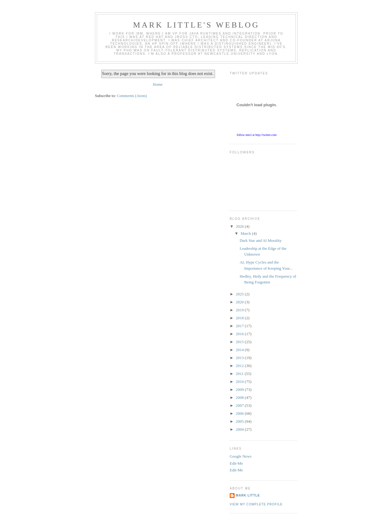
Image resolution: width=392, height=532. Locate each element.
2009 (240, 390)
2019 (240, 310)
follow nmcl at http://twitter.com (257, 135)
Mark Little (248, 495)
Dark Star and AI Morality (260, 240)
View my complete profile (256, 504)
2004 (240, 429)
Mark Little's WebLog (196, 25)
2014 (240, 350)
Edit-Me (236, 463)
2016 (240, 334)
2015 (240, 342)
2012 (240, 366)
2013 (240, 358)
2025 (240, 294)
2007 (240, 405)
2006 (240, 413)
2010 (240, 382)
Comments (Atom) (132, 96)
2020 (240, 302)
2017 (240, 326)
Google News (241, 456)
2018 (240, 318)
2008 (240, 397)
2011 (240, 374)
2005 (240, 421)
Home (158, 84)
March (246, 233)
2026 (240, 226)
